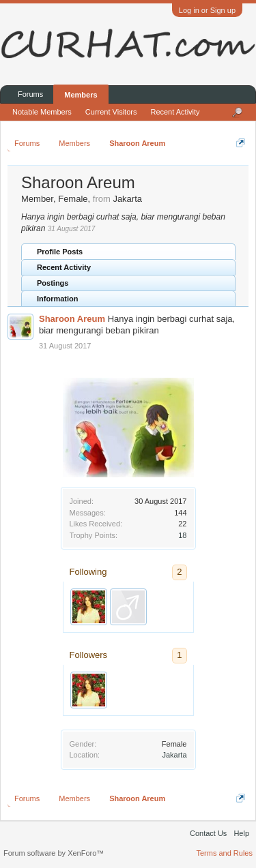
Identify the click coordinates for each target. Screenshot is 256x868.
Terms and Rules (224, 853)
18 (182, 535)
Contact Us (208, 833)
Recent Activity (64, 267)
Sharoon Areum (72, 319)
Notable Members (42, 112)
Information (58, 299)
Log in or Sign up (207, 10)
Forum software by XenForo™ (54, 853)
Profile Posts (60, 252)
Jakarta (174, 755)
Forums (30, 94)
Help (241, 833)
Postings (53, 283)
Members (81, 95)
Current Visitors (111, 112)
